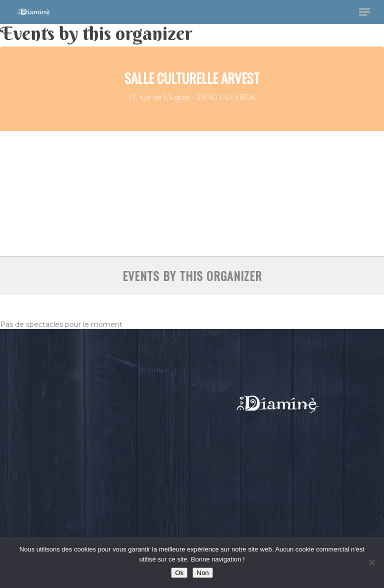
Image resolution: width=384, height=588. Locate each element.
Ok (179, 573)
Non (202, 573)
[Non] (371, 562)
